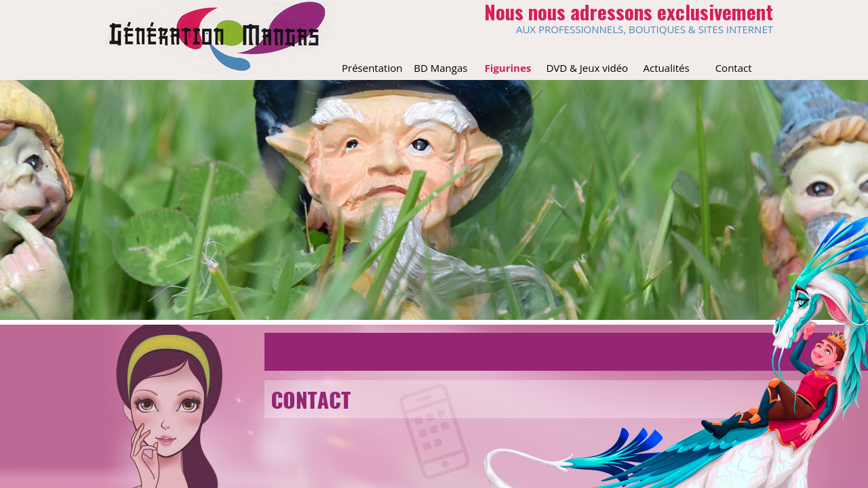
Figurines (508, 68)
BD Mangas (440, 68)
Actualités (667, 68)
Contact (734, 68)
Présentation (372, 68)
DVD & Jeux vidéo (587, 68)
